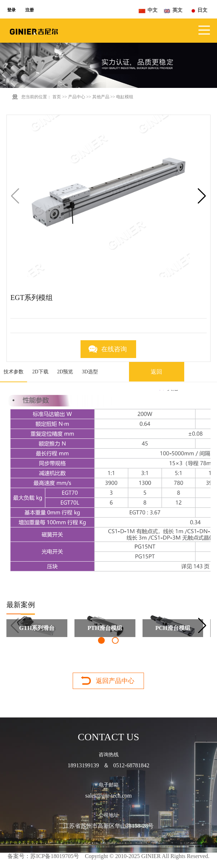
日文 (202, 10)
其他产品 (101, 97)
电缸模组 (125, 97)
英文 (177, 10)
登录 (11, 10)
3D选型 (90, 372)
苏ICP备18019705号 (55, 856)
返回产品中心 (115, 681)
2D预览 (65, 372)
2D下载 (40, 372)
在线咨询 (114, 349)
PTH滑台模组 (105, 628)
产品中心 (77, 97)
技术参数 (14, 372)
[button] (202, 196)
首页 (57, 97)
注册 (30, 10)
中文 (153, 10)
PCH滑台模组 (173, 628)
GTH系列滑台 (37, 628)
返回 (156, 372)
